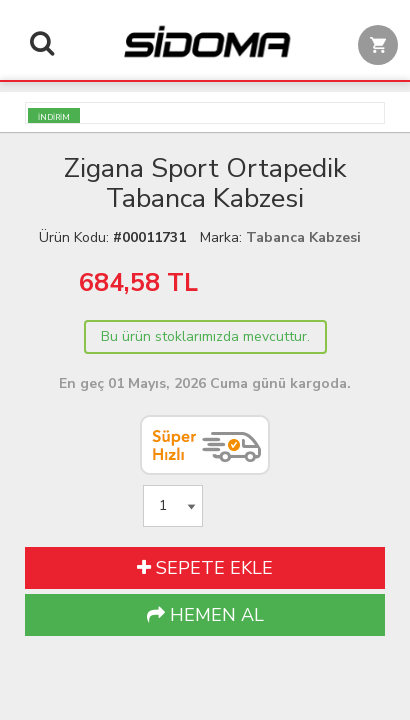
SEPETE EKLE (205, 568)
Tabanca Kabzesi (303, 237)
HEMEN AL (205, 615)
